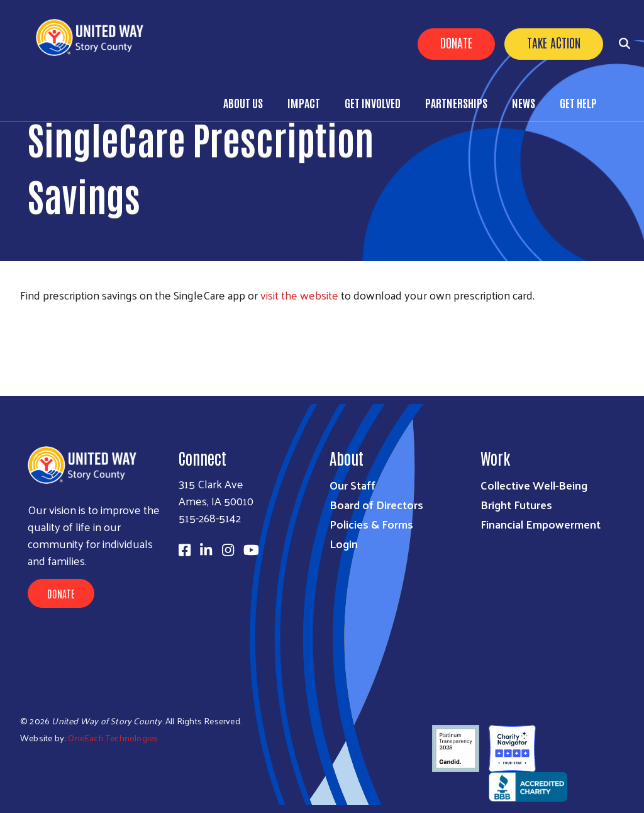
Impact (304, 103)
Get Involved (373, 103)
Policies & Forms (371, 524)
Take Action (554, 42)
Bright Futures (516, 504)
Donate (456, 42)
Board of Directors (376, 504)
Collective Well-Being (534, 485)
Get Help (578, 103)
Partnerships (456, 103)
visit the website (299, 295)
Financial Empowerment (541, 524)
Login (344, 543)
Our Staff (353, 485)
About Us (243, 103)
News (524, 103)
